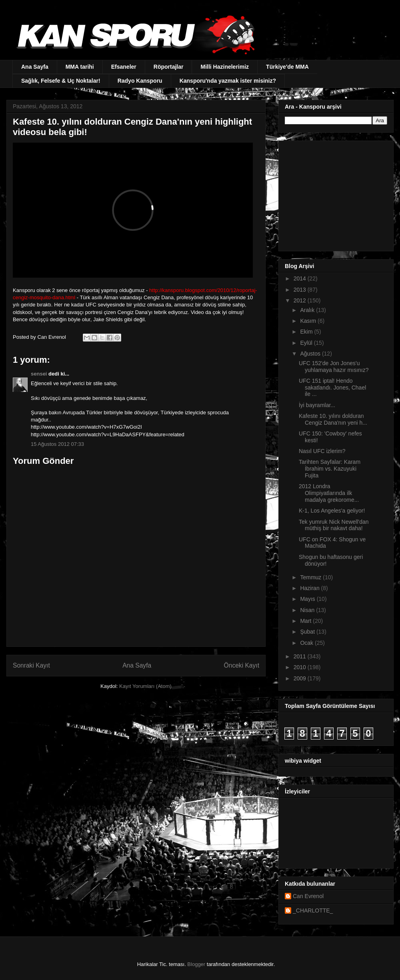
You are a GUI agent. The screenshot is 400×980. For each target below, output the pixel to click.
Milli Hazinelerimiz (225, 67)
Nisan (308, 610)
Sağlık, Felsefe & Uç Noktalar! (61, 81)
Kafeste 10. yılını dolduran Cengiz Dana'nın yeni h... (333, 419)
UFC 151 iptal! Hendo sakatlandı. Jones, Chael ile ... (332, 388)
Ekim (307, 332)
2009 (301, 678)
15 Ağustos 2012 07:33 (57, 444)
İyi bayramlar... (317, 405)
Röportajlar (169, 67)
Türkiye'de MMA (287, 67)
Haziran (310, 588)
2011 (301, 656)
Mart (306, 621)
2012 (301, 300)
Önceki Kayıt (242, 665)
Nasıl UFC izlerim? (322, 451)
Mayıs (308, 599)
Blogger (196, 964)
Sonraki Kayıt (31, 665)
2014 (301, 278)
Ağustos (311, 354)
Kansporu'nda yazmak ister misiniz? (228, 81)
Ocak (307, 643)
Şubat (308, 632)
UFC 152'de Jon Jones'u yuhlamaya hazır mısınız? (334, 367)
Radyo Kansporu (140, 81)
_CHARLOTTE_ (313, 910)
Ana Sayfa (35, 67)
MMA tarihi (80, 67)
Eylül (307, 343)
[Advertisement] (335, 194)
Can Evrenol (308, 896)
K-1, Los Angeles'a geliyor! (332, 511)
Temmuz (311, 577)
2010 (301, 667)
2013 (301, 290)
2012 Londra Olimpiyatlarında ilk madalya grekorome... (329, 493)
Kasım (309, 321)
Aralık (308, 310)
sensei (39, 374)
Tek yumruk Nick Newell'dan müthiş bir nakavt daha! (334, 525)
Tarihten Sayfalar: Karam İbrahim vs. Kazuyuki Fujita (330, 469)
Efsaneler (124, 67)
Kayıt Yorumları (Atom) (145, 686)
